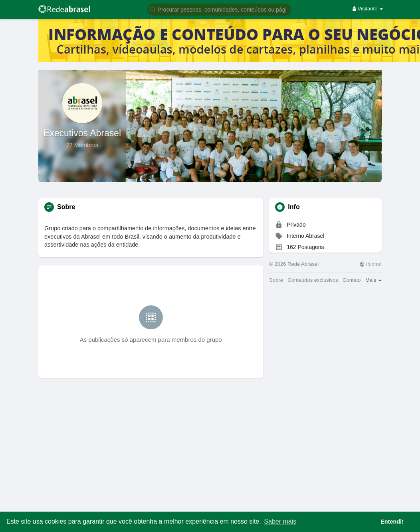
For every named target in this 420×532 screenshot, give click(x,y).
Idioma (370, 264)
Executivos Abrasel (82, 133)
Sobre (276, 280)
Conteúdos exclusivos (313, 280)
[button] (219, 9)
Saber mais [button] (280, 521)
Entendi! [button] (392, 522)
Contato (352, 280)
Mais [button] (373, 280)
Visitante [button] (368, 9)
